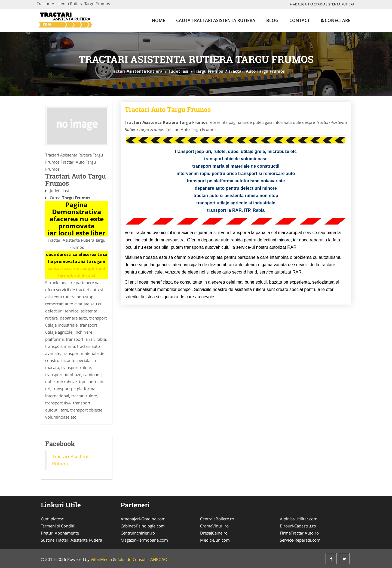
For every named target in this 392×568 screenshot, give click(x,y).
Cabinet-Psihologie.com (143, 526)
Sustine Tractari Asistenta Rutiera (71, 540)
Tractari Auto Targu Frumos (168, 109)
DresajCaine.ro (214, 533)
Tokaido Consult (132, 559)
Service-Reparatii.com (300, 540)
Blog (272, 20)
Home (159, 20)
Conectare (336, 20)
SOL (166, 559)
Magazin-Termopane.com (144, 540)
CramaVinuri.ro (214, 526)
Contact (300, 20)
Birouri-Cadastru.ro (298, 526)
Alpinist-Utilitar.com (299, 519)
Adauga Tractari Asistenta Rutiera (322, 4)
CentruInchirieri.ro (138, 533)
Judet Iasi (179, 71)
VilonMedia (101, 559)
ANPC (156, 559)
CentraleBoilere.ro (217, 519)
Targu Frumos (209, 71)
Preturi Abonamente (60, 533)
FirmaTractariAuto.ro (299, 533)
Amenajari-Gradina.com (143, 519)
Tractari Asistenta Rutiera (136, 71)
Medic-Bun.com (215, 540)
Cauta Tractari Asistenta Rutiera (216, 20)
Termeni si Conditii (58, 526)
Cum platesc (52, 519)
